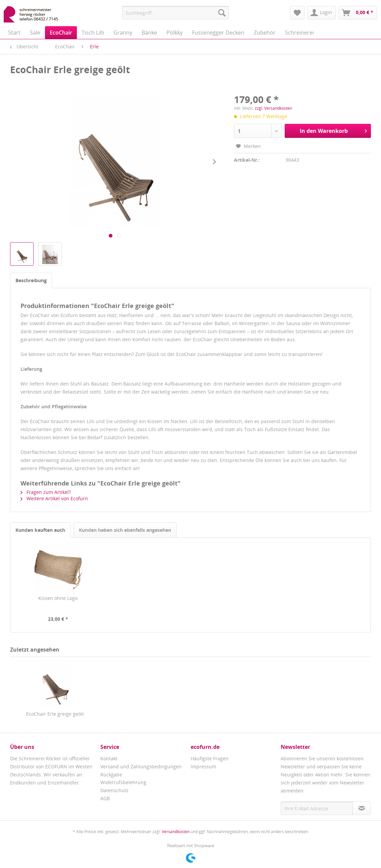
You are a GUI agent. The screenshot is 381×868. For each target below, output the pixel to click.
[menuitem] (176, 13)
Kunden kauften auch (40, 530)
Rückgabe (111, 775)
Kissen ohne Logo (58, 598)
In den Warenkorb (333, 130)
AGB (105, 798)
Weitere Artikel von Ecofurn (54, 498)
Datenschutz (114, 790)
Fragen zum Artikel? (46, 492)
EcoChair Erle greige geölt (55, 714)
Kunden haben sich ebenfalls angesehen (125, 530)
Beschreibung (31, 280)
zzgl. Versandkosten (273, 108)
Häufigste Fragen (210, 758)
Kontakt (109, 758)
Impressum (203, 767)
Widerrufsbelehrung (123, 782)
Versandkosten (176, 832)
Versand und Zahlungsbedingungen (141, 767)
